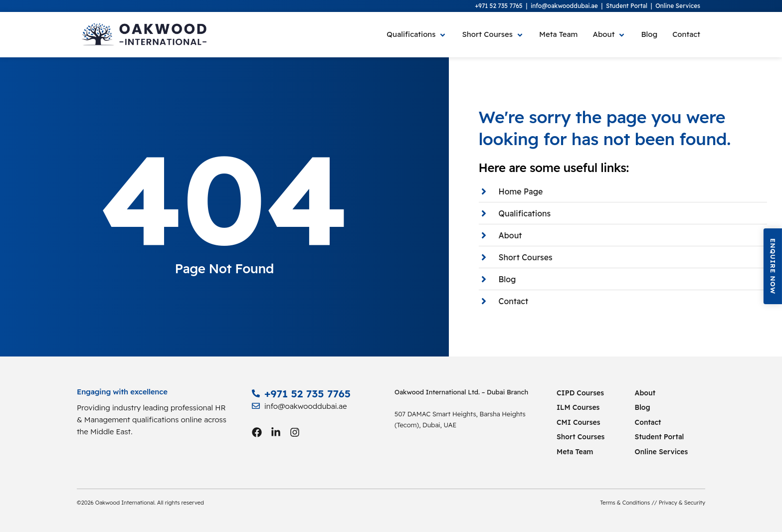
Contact (648, 422)
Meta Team (575, 452)
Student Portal (627, 6)
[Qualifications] (417, 35)
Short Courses (581, 437)
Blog (643, 407)
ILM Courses (578, 407)
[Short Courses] (493, 35)
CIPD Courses (580, 393)
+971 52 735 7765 (498, 6)
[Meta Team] (558, 35)
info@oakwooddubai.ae (564, 6)
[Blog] (649, 35)
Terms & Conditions (625, 503)
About (645, 393)
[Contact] (683, 35)
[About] (609, 35)
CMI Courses (579, 422)
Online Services (678, 6)
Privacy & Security (682, 503)
